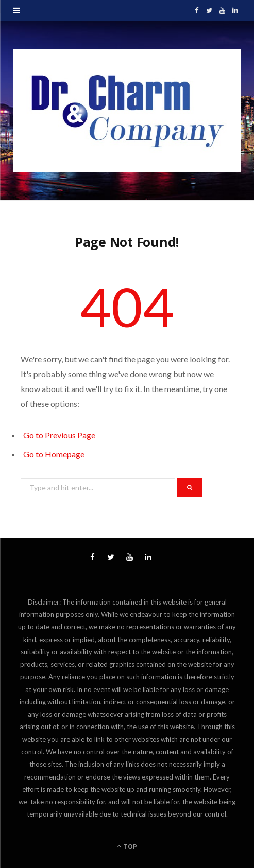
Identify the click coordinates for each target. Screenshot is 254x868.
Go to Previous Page (59, 435)
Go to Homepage (54, 454)
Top (127, 847)
